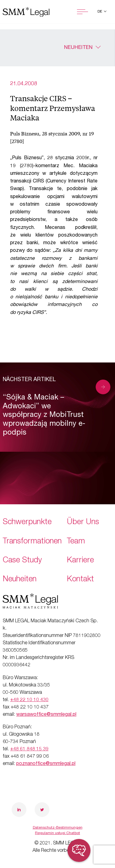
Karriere (80, 561)
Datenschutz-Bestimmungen (58, 828)
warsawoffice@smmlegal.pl (46, 715)
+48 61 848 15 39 (29, 749)
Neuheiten (78, 48)
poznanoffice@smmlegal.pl (46, 764)
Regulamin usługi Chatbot (57, 833)
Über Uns (83, 522)
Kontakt (80, 580)
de (100, 12)
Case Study (22, 561)
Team (76, 542)
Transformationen (32, 542)
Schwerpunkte (27, 522)
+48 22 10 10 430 (29, 700)
